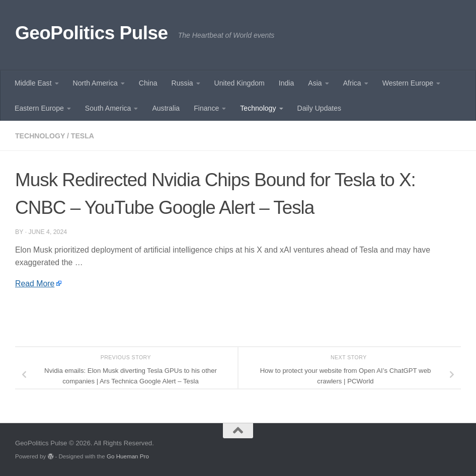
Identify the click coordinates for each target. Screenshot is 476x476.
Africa (352, 83)
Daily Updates (320, 108)
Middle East (33, 83)
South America (108, 108)
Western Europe (408, 83)
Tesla (83, 136)
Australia (166, 108)
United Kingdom (240, 83)
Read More (35, 284)
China (148, 83)
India (287, 83)
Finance (206, 108)
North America (95, 83)
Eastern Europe (39, 108)
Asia (315, 83)
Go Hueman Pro (128, 456)
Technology (258, 108)
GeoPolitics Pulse (92, 33)
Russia (182, 83)
